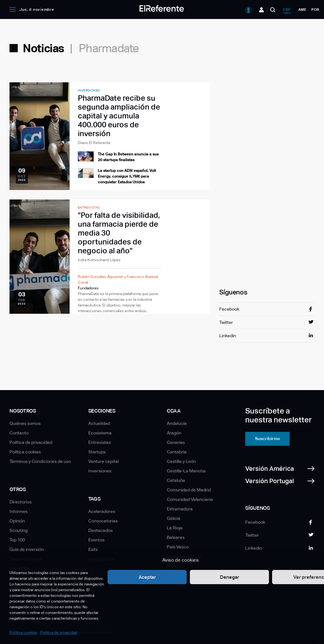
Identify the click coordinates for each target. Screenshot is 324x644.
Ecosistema (100, 433)
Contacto (19, 433)
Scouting (19, 530)
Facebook (229, 309)
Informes (19, 511)
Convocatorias (103, 521)
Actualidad (99, 423)
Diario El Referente (94, 143)
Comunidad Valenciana (190, 499)
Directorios (21, 502)
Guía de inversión (27, 549)
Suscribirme (268, 439)
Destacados (100, 530)
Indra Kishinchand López (99, 260)
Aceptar (147, 577)
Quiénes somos (25, 423)
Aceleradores (102, 511)
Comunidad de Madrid (189, 490)
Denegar (230, 577)
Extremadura (180, 509)
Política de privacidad (59, 633)
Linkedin (228, 336)
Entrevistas (100, 442)
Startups (97, 452)
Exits (93, 549)
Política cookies (23, 633)
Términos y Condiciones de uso (40, 461)
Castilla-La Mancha (186, 471)
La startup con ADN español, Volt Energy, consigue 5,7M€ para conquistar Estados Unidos (127, 176)
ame (302, 9)
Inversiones (100, 471)
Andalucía (177, 423)
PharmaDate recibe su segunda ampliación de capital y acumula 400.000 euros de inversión (119, 116)
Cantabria (177, 452)
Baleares (176, 537)
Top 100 (17, 540)
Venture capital (103, 461)
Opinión (17, 521)
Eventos (96, 540)
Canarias (176, 442)
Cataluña (176, 480)
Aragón (174, 433)
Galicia (174, 518)
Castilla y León (181, 461)
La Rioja (175, 528)
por (315, 9)
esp (287, 9)
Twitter (226, 322)
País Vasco (178, 547)
